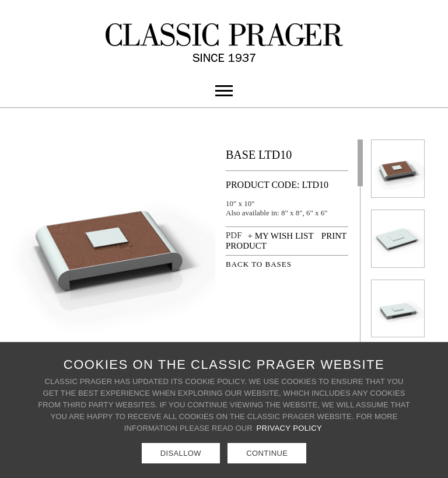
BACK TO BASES (259, 264)
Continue (267, 453)
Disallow (181, 453)
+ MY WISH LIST (281, 236)
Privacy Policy (290, 428)
